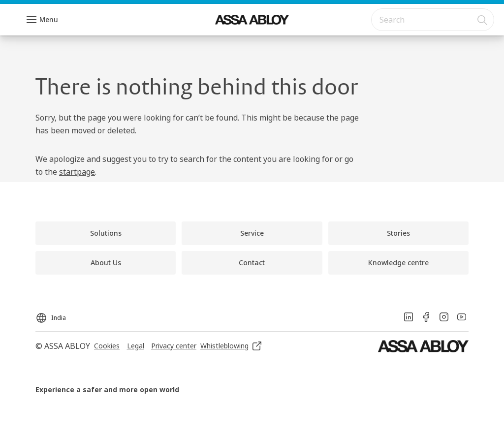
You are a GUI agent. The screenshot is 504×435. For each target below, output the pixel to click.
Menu (49, 19)
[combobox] (433, 20)
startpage (77, 172)
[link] (106, 233)
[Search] (483, 20)
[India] (51, 315)
